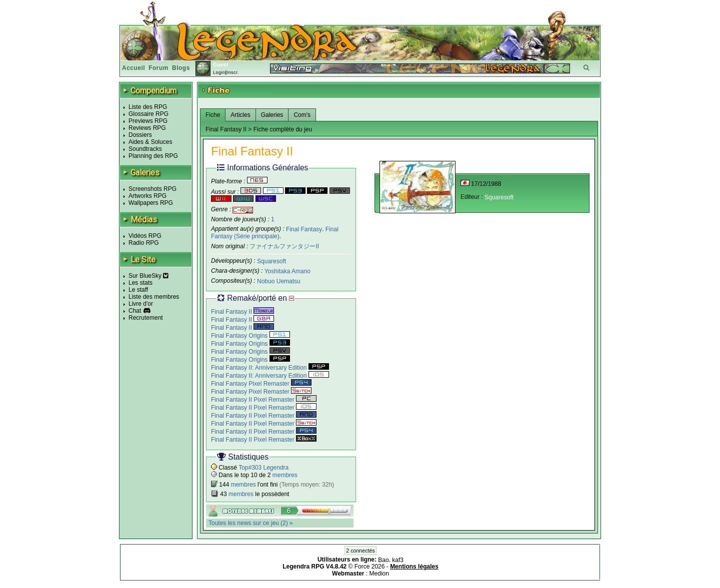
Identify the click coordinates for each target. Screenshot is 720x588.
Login (219, 72)
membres (285, 475)
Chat (135, 311)
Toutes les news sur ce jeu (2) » (251, 523)
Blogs (181, 68)
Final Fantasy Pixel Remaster (261, 384)
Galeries (272, 115)
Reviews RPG (147, 128)
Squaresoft (271, 261)
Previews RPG (148, 121)
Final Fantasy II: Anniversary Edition (270, 368)
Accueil (133, 68)
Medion (379, 574)
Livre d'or (141, 304)
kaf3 (398, 560)
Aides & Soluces (150, 142)
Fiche (213, 115)
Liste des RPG (148, 107)
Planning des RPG (153, 156)
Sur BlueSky (148, 276)
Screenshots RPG (152, 189)
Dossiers (140, 135)
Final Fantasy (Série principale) (275, 233)
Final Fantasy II (242, 312)
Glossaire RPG (148, 114)
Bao (383, 560)
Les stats (140, 283)
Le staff (138, 290)
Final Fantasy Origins (250, 336)
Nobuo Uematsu (279, 281)
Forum (158, 68)
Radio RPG (144, 243)
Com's (302, 115)
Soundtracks (145, 149)
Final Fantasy (304, 229)
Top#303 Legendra (263, 468)
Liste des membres (154, 297)
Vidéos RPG (145, 236)
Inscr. (233, 72)
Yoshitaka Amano (287, 271)
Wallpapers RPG (151, 203)
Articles (240, 115)
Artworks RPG (147, 196)
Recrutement (146, 318)
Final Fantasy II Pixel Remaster (264, 400)
